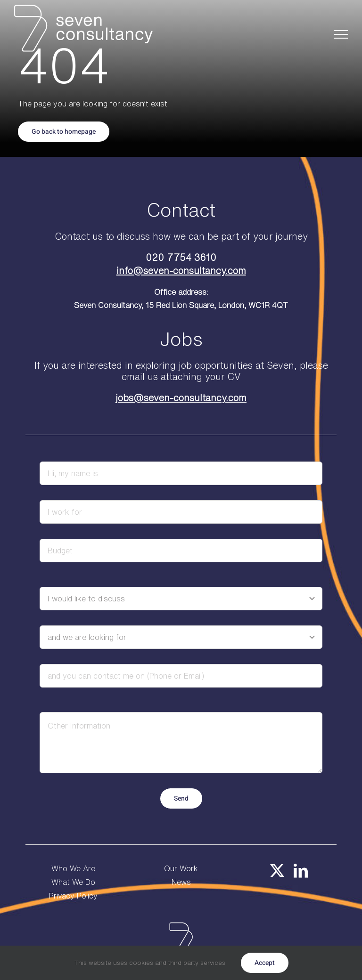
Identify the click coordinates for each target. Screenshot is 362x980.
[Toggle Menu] (341, 34)
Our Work (181, 868)
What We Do (73, 882)
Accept (265, 963)
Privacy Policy (73, 896)
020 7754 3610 (181, 257)
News (181, 882)
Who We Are (73, 868)
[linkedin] (301, 871)
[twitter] (277, 871)
